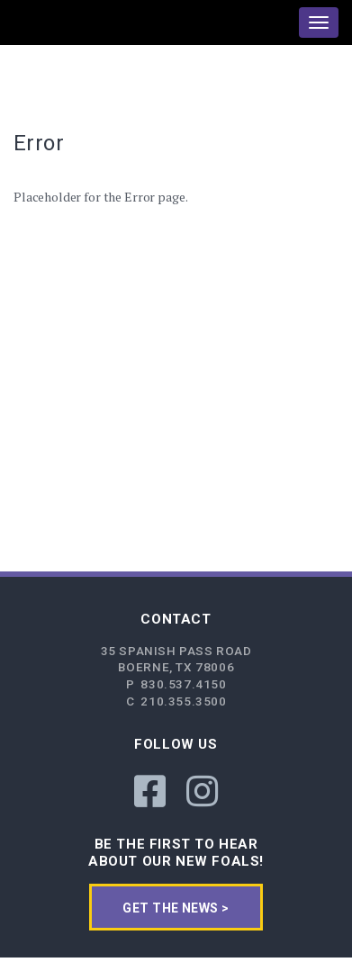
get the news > (176, 908)
